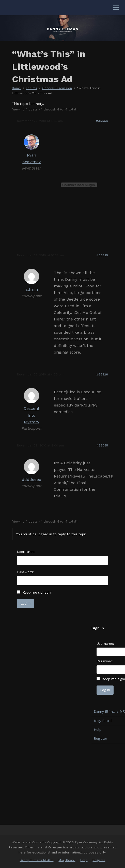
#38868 (102, 121)
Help (84, 860)
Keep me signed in (37, 592)
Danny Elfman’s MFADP (36, 860)
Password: (25, 572)
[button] (116, 8)
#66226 (102, 374)
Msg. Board (67, 860)
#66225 (102, 255)
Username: (26, 552)
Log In (26, 603)
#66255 (102, 445)
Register (99, 860)
